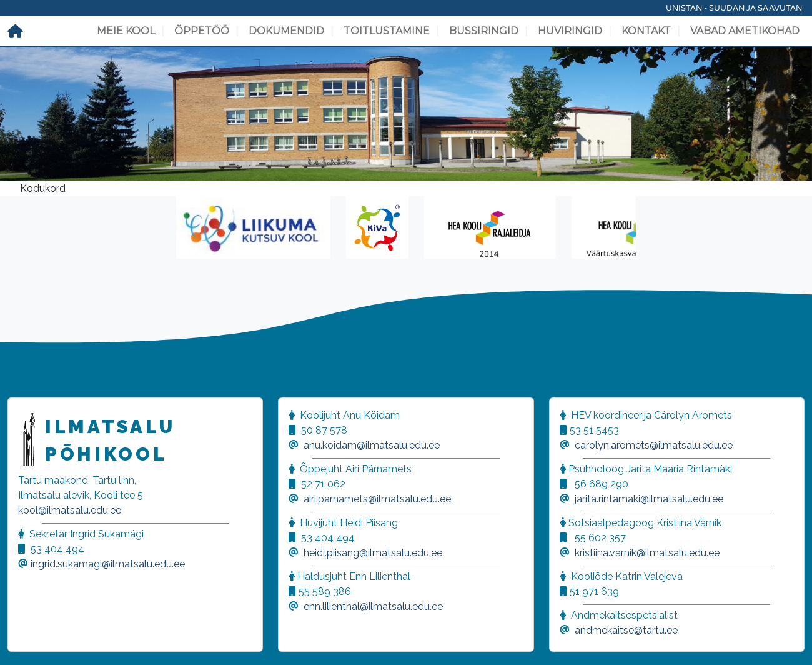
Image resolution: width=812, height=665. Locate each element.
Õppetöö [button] (202, 31)
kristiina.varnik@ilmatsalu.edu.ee (647, 553)
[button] (25, 640)
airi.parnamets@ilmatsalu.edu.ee (377, 499)
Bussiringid (484, 31)
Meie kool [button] (126, 31)
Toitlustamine (387, 31)
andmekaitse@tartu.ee (626, 630)
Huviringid (570, 31)
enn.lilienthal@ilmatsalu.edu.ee (373, 607)
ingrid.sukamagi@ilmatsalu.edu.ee (108, 564)
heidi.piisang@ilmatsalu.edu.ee (373, 553)
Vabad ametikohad (745, 31)
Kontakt (646, 31)
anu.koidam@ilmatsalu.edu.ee (372, 445)
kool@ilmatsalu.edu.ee (70, 510)
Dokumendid (286, 31)
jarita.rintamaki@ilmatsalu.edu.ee (649, 499)
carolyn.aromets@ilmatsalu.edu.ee (654, 445)
